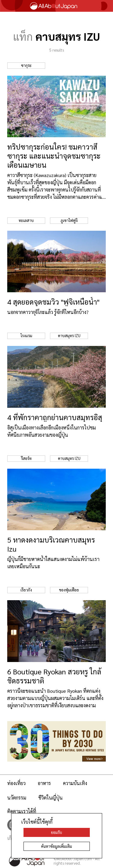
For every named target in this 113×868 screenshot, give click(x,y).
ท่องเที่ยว (16, 783)
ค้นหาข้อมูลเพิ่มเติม (56, 846)
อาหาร (44, 783)
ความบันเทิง (75, 783)
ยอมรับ (56, 832)
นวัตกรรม (17, 798)
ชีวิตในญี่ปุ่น (50, 798)
